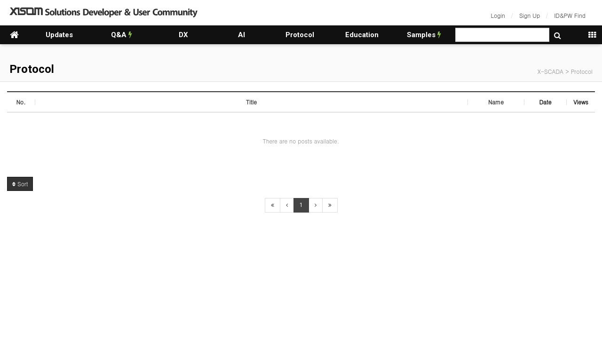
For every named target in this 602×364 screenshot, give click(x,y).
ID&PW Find (570, 15)
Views (581, 102)
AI (242, 35)
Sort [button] (20, 184)
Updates (59, 35)
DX (183, 35)
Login (498, 15)
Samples (424, 35)
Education (362, 35)
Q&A (122, 35)
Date (545, 102)
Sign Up (530, 15)
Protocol (300, 35)
